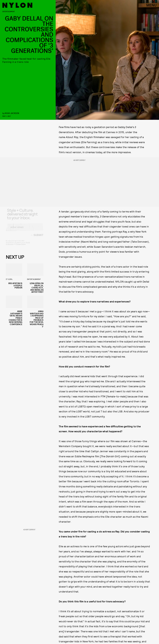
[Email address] (25, 230)
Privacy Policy (21, 246)
